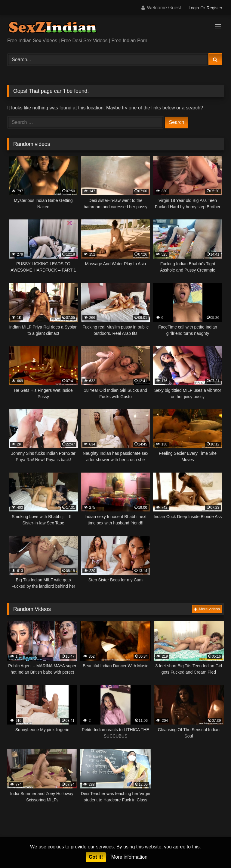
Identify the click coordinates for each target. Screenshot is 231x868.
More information (129, 857)
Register (214, 8)
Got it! (96, 857)
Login (194, 8)
